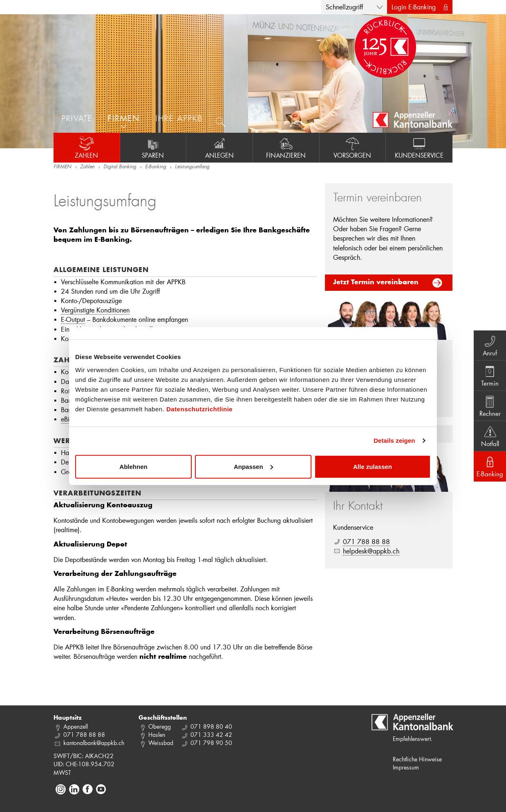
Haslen (157, 735)
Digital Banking (120, 167)
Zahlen (87, 147)
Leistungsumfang (192, 167)
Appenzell (76, 726)
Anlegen (219, 147)
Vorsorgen (353, 147)
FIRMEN (62, 167)
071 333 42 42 (211, 735)
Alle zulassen (373, 466)
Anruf (490, 345)
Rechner (490, 406)
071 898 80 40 (211, 726)
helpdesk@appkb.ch (371, 551)
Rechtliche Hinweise (417, 759)
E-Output (73, 319)
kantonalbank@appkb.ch (94, 743)
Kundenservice (419, 147)
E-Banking (156, 167)
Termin (490, 375)
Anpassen (253, 466)
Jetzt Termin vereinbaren (376, 283)
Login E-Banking (414, 7)
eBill (67, 419)
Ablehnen (133, 466)
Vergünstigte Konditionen (95, 310)
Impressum (406, 767)
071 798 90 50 (211, 743)
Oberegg (160, 726)
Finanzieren (286, 147)
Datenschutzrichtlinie (199, 409)
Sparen (153, 147)
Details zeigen (394, 441)
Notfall (490, 436)
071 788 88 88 (366, 541)
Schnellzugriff (344, 7)
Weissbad (161, 743)
